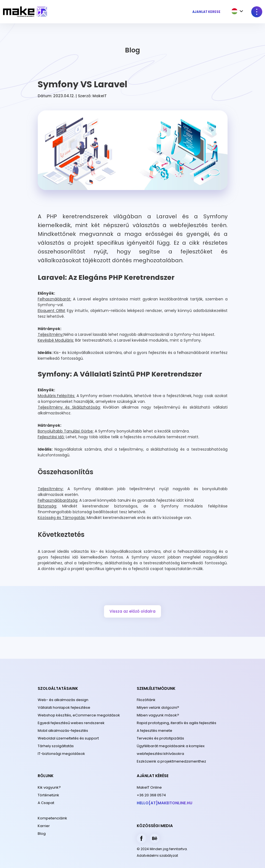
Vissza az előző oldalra (132, 611)
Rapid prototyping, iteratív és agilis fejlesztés (177, 723)
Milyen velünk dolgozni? (158, 707)
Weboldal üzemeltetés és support (68, 738)
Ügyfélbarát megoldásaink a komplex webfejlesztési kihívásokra (171, 750)
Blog (42, 834)
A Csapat (46, 803)
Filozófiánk (146, 700)
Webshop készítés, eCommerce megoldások (79, 715)
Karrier (44, 826)
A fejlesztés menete (155, 731)
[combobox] (236, 11)
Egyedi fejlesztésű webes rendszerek (71, 723)
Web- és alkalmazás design (63, 700)
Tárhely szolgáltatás (56, 746)
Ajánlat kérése (206, 12)
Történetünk (48, 795)
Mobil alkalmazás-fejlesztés (63, 731)
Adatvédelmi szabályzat (157, 856)
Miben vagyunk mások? (158, 715)
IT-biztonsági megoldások (61, 754)
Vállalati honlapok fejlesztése (64, 707)
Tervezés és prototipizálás (160, 738)
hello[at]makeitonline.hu (165, 803)
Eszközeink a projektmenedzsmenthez (171, 761)
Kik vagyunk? (49, 787)
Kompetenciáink (52, 818)
